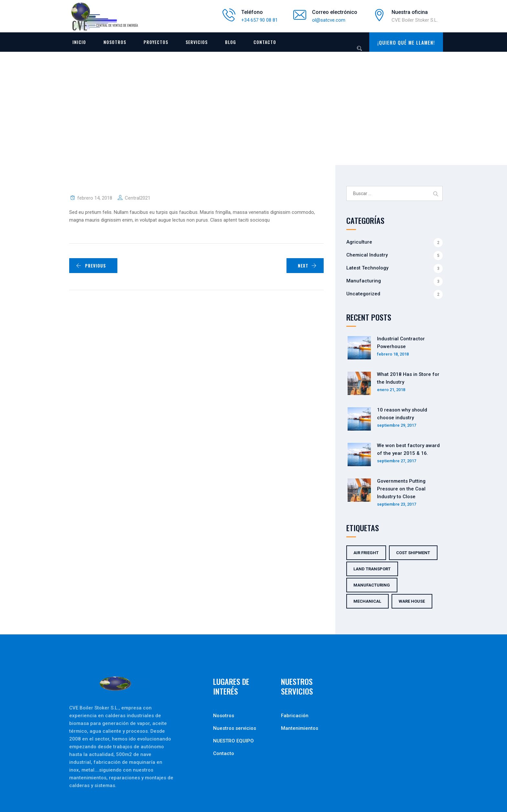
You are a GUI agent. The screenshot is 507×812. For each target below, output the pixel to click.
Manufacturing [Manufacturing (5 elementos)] (372, 585)
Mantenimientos (300, 728)
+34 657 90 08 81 (259, 20)
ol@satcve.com (329, 20)
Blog (231, 42)
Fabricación (295, 716)
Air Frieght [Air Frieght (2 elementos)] (366, 553)
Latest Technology (367, 268)
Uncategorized (363, 294)
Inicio (79, 42)
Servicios (197, 42)
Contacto (265, 42)
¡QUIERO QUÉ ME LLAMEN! (406, 42)
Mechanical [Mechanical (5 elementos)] (367, 601)
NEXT (307, 266)
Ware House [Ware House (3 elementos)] (412, 601)
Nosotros (115, 42)
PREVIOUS (91, 266)
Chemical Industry (367, 255)
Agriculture (359, 242)
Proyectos (156, 42)
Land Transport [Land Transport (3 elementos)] (372, 569)
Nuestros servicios (235, 728)
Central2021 (138, 198)
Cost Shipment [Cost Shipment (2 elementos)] (413, 553)
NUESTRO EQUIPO (233, 741)
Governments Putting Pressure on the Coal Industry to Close (401, 489)
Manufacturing (364, 281)
